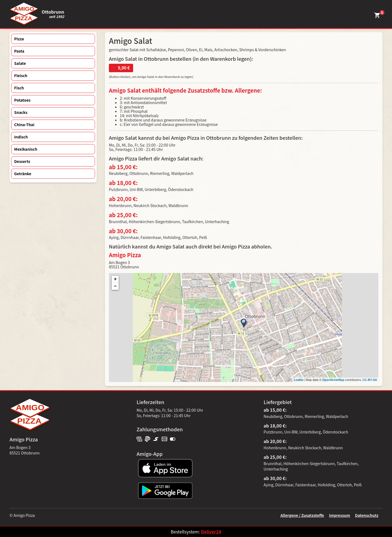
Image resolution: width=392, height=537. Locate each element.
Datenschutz (367, 515)
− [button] (115, 286)
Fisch (19, 88)
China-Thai (24, 125)
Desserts (22, 161)
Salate (20, 63)
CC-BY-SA (370, 380)
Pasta (19, 51)
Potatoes (22, 100)
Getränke (23, 174)
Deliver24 (211, 532)
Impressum (340, 515)
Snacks (21, 112)
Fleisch (21, 75)
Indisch (21, 137)
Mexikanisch (26, 149)
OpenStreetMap (333, 380)
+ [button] (115, 279)
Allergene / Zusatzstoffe (302, 515)
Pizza (19, 39)
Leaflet (298, 380)
